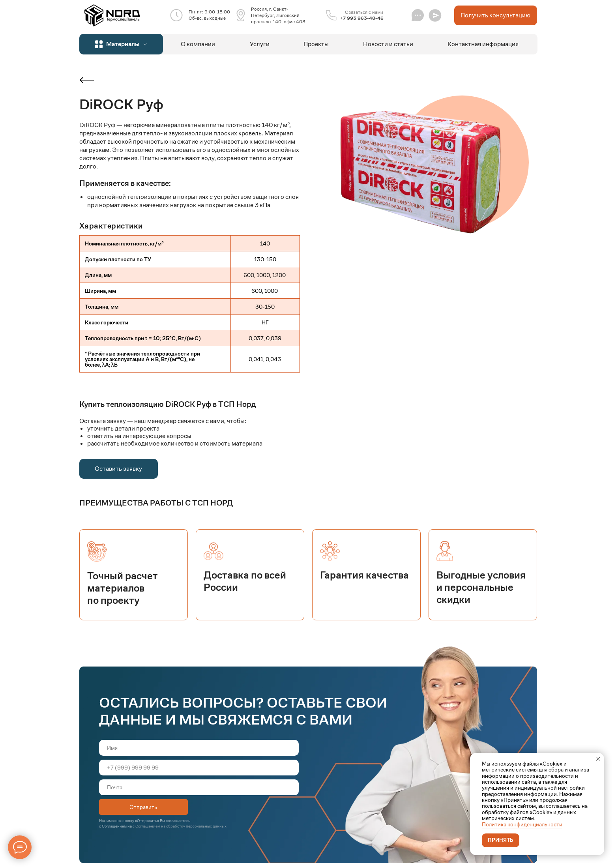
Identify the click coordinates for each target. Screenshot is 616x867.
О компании (198, 44)
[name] (199, 748)
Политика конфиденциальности (522, 824)
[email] (199, 787)
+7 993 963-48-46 (362, 18)
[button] (435, 15)
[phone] (199, 768)
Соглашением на (117, 826)
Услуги (260, 44)
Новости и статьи (388, 44)
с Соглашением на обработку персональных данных (180, 826)
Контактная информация (483, 44)
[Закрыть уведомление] (598, 759)
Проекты (316, 44)
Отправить (143, 807)
